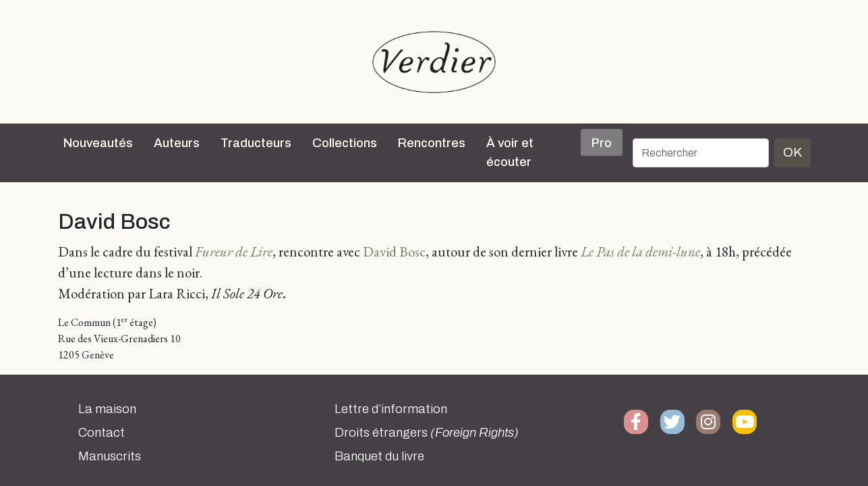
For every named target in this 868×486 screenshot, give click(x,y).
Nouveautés (98, 143)
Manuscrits (110, 456)
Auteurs (177, 143)
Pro (602, 143)
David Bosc (394, 251)
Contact (102, 433)
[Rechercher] (701, 153)
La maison (107, 409)
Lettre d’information (391, 409)
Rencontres (432, 143)
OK (792, 152)
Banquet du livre (379, 456)
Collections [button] (345, 143)
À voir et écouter (510, 153)
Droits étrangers (427, 433)
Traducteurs (256, 143)
